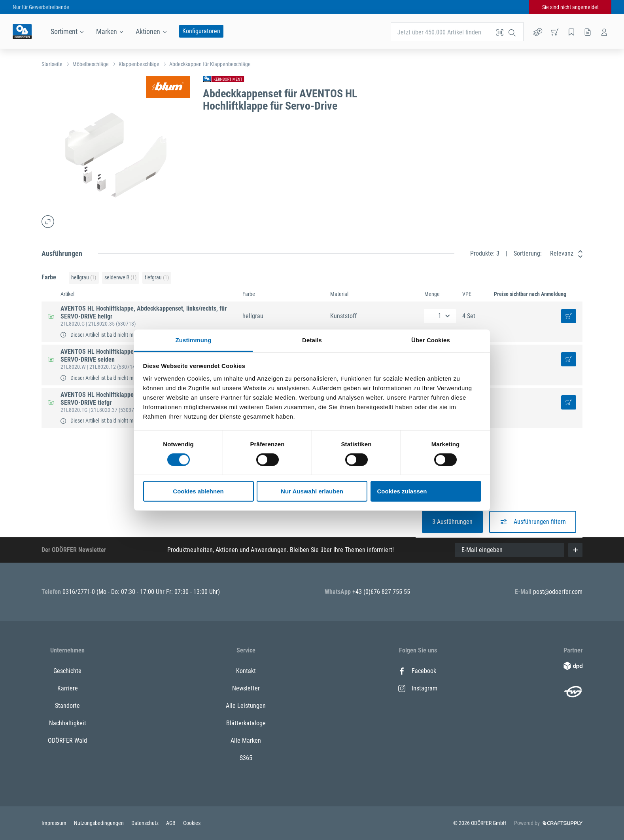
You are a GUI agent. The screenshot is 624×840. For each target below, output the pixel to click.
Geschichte (67, 671)
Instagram (418, 688)
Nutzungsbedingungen (99, 823)
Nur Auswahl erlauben (312, 491)
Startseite (52, 64)
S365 (246, 758)
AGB (171, 823)
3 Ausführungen (452, 522)
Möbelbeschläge (91, 64)
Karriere (68, 688)
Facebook (417, 671)
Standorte (67, 706)
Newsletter (246, 688)
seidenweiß (120, 278)
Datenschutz (146, 823)
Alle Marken (246, 740)
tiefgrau (157, 278)
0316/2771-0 (79, 592)
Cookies (192, 823)
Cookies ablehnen (198, 491)
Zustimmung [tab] (194, 340)
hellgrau (84, 278)
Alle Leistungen (246, 706)
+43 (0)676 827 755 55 (381, 592)
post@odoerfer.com (558, 592)
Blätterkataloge (246, 723)
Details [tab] (312, 340)
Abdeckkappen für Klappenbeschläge (210, 64)
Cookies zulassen (402, 491)
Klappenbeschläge (139, 64)
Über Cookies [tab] (431, 340)
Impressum (55, 823)
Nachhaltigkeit (68, 723)
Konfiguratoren (201, 31)
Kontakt (246, 671)
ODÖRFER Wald (67, 740)
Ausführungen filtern (533, 522)
